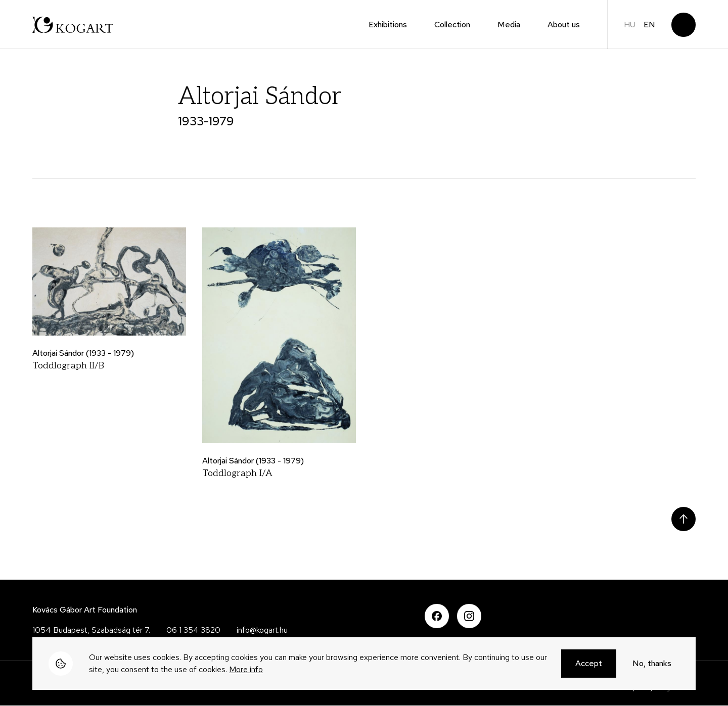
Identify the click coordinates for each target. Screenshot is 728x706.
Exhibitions (388, 25)
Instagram (469, 616)
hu (630, 25)
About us (564, 25)
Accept (589, 665)
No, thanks (652, 665)
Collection (452, 25)
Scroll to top (684, 519)
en (649, 25)
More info (246, 671)
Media (509, 25)
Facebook (437, 616)
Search (684, 25)
